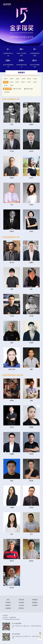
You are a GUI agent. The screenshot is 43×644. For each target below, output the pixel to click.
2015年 (23, 82)
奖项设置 (35, 600)
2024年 (6, 79)
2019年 (35, 79)
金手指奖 (5, 615)
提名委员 (21, 602)
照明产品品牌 (28, 89)
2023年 (12, 79)
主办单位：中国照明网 (9, 617)
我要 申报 (40, 633)
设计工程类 (17, 89)
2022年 (18, 79)
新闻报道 (35, 602)
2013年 (35, 82)
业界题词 (35, 605)
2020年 (29, 79)
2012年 (6, 85)
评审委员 (8, 602)
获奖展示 (8, 605)
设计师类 (7, 89)
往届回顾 (8, 608)
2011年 (12, 85)
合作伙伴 (21, 605)
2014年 (29, 82)
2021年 (24, 79)
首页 (8, 600)
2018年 (6, 82)
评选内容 (21, 600)
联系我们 (21, 608)
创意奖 (7, 92)
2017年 (12, 82)
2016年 (17, 82)
